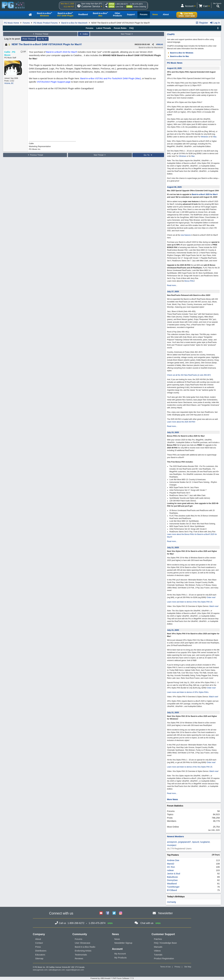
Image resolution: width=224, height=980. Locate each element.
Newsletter (165, 913)
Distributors (41, 951)
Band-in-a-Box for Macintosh (74, 23)
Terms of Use (165, 967)
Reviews (79, 958)
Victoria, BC (9, 83)
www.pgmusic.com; (40, 970)
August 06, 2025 (174, 187)
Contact (39, 943)
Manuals (158, 947)
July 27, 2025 (173, 292)
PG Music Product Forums (46, 23)
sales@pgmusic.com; (57, 970)
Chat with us (147, 923)
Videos (157, 951)
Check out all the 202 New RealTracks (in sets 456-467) (189, 375)
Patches (158, 939)
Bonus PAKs (189, 281)
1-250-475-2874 (136, 4)
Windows (204, 137)
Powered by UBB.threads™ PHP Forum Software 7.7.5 (112, 978)
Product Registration (164, 958)
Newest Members (175, 836)
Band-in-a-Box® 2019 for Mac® (62, 52)
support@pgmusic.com (75, 970)
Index (84, 34)
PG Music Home (11, 23)
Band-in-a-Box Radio (85, 947)
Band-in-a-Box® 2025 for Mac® (205, 194)
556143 (160, 44)
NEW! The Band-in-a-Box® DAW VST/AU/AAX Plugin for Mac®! (47, 44)
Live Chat (119, 7)
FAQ (131, 28)
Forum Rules (120, 28)
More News (172, 799)
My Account (120, 954)
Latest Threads (104, 28)
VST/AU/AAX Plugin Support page (54, 82)
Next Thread (127, 34)
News (117, 939)
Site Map (188, 967)
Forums (26, 23)
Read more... (172, 285)
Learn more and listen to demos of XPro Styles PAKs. (188, 692)
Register (202, 23)
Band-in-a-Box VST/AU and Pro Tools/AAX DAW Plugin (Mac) (111, 78)
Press (38, 947)
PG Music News (175, 63)
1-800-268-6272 (121, 4)
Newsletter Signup (123, 943)
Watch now (214, 606)
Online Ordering (140, 7)
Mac (215, 137)
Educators (40, 955)
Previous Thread (40, 34)
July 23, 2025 (173, 432)
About (38, 939)
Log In (215, 23)
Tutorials (158, 955)
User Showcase (83, 943)
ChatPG (171, 34)
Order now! (211, 597)
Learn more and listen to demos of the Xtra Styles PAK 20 (190, 602)
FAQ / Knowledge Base (165, 943)
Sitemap (39, 958)
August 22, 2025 (174, 68)
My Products (120, 958)
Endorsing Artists (83, 951)
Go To (43, 39)
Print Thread (29, 39)
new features (186, 235)
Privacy (177, 967)
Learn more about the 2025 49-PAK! (181, 422)
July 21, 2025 (173, 547)
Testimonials (81, 955)
